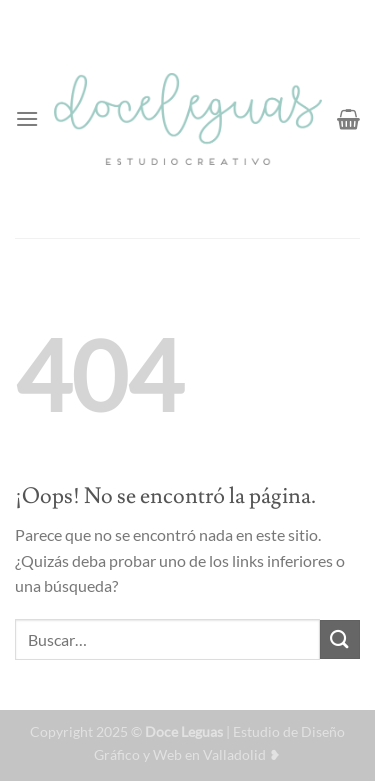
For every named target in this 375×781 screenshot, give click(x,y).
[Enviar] (340, 639)
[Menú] (27, 118)
